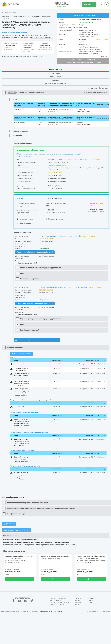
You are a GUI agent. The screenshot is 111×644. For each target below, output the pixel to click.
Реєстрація (89, 5)
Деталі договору (24, 224)
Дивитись (20, 579)
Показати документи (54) (26, 314)
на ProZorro (34, 36)
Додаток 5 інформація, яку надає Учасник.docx (21, 376)
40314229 (83, 39)
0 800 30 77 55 (60, 3)
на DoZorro (43, 36)
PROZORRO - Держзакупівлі (58, 598)
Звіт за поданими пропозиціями (17, 530)
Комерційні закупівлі (57, 605)
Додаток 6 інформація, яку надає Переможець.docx (21, 383)
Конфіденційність (45, 611)
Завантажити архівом (21, 354)
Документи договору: (25, 219)
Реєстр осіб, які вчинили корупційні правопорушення (83, 62)
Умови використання (57, 611)
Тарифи (90, 603)
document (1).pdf (21, 364)
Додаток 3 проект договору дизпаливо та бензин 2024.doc (21, 459)
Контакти (78, 603)
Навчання (78, 598)
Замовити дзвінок (61, 6)
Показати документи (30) (26, 263)
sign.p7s (21, 407)
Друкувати (9, 524)
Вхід (76, 5)
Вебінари (91, 601)
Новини (77, 601)
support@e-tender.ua (62, 5)
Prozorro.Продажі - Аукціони (59, 603)
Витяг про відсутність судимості (83, 60)
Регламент (91, 598)
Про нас (78, 605)
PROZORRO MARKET (56, 601)
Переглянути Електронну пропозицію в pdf (35, 252)
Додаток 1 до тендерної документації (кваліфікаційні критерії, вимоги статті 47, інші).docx (21, 423)
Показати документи (57, 178)
